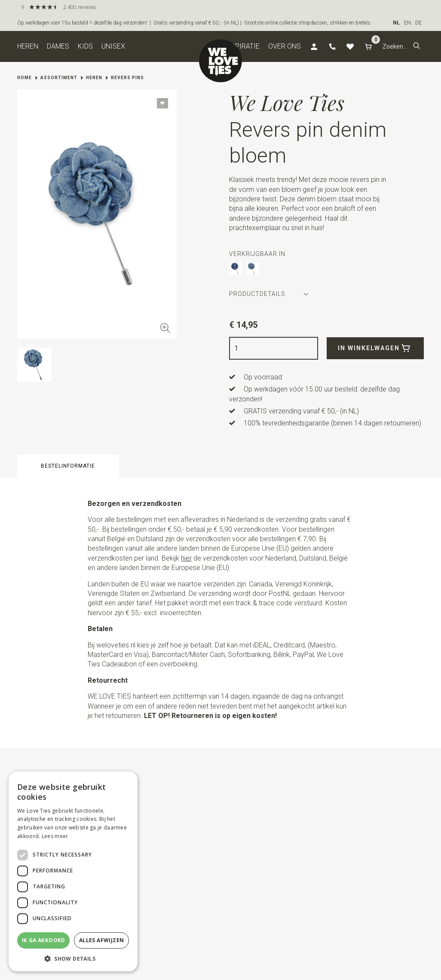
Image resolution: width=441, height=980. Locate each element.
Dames (58, 46)
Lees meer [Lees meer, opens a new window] (55, 836)
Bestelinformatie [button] (68, 466)
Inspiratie (242, 46)
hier (186, 558)
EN (407, 23)
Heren (28, 46)
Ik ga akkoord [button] (44, 940)
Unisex (113, 46)
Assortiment (59, 78)
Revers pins (127, 78)
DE (418, 23)
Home (24, 78)
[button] (416, 46)
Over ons (285, 46)
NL (396, 23)
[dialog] (73, 871)
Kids (85, 46)
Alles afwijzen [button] (102, 940)
